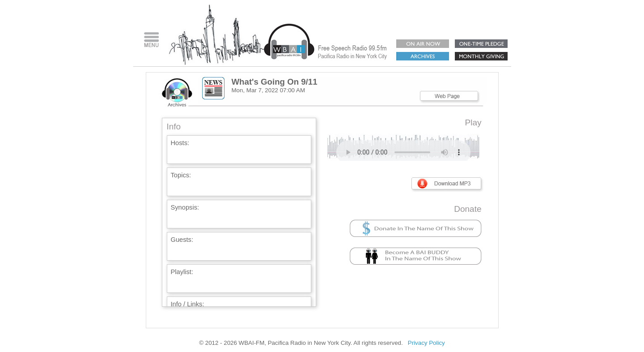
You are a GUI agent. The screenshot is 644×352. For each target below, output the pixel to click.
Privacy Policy (426, 343)
